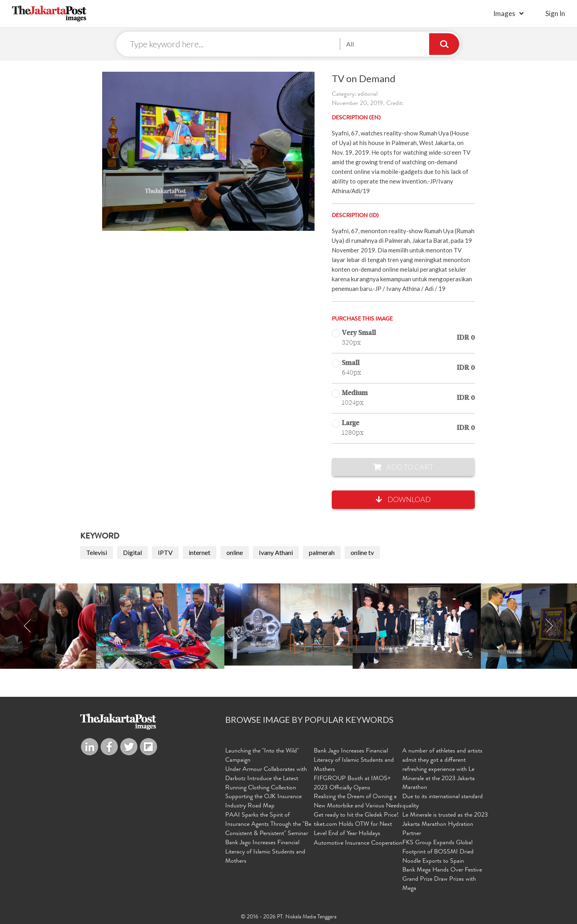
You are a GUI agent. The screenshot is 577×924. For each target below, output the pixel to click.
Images (504, 13)
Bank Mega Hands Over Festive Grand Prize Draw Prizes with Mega (442, 880)
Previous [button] (28, 626)
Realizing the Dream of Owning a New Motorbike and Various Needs (358, 802)
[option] (288, 625)
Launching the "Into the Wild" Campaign (262, 756)
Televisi (97, 552)
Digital (132, 552)
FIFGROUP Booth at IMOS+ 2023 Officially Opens (352, 784)
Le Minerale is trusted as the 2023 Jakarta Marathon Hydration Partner (445, 825)
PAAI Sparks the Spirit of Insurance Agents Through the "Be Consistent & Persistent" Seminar (268, 825)
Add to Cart (403, 467)
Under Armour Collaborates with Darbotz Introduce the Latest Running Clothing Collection (266, 779)
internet (200, 552)
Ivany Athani (276, 552)
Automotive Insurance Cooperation (358, 843)
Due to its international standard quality (443, 802)
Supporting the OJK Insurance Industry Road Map (263, 802)
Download (403, 500)
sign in (555, 13)
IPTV (165, 552)
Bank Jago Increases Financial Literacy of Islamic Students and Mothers (265, 852)
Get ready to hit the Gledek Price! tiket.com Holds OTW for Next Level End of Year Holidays (356, 825)
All (350, 44)
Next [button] (549, 626)
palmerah (322, 552)
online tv (362, 552)
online (235, 552)
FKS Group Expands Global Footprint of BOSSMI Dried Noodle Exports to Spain (438, 852)
